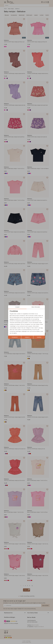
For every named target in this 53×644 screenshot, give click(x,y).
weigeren (27, 337)
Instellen (39, 337)
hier (42, 328)
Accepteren (15, 337)
